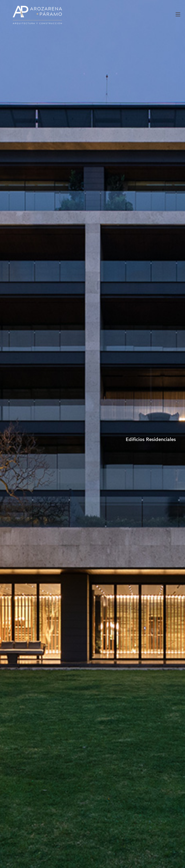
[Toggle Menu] (178, 15)
